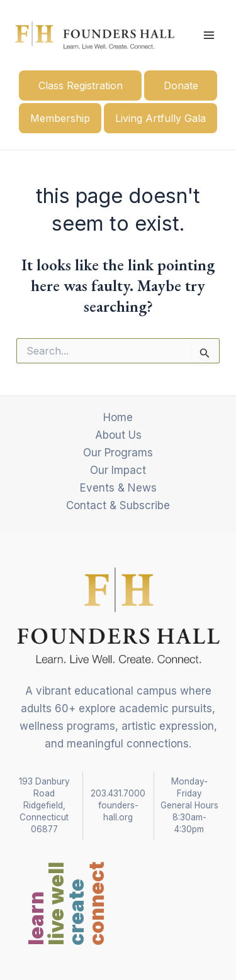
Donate (181, 85)
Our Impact (118, 470)
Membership (60, 118)
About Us (118, 435)
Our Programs (118, 453)
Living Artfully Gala (160, 118)
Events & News (118, 488)
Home (118, 417)
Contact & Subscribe (118, 505)
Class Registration (81, 85)
